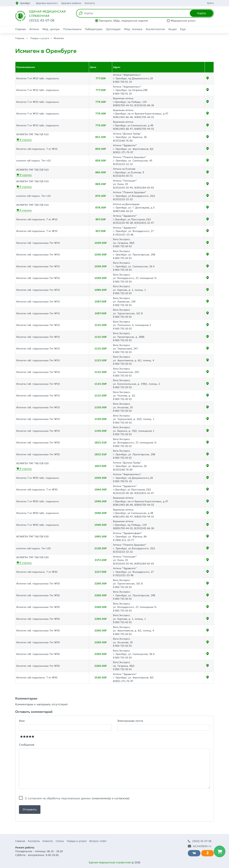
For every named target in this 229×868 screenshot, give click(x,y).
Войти (210, 3)
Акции (172, 29)
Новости (48, 841)
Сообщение (27, 745)
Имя (22, 721)
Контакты (90, 3)
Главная (20, 29)
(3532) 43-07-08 (200, 841)
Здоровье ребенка (71, 3)
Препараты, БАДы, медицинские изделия (123, 21)
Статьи (60, 841)
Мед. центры (51, 29)
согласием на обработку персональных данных (59, 798)
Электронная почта (130, 721)
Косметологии (155, 29)
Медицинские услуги (183, 21)
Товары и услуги (40, 38)
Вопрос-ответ (98, 841)
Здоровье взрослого (47, 3)
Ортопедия (113, 29)
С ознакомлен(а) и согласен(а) (77, 798)
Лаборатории (94, 29)
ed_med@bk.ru (200, 846)
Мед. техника (133, 29)
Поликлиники (72, 29)
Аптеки (34, 29)
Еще (183, 29)
